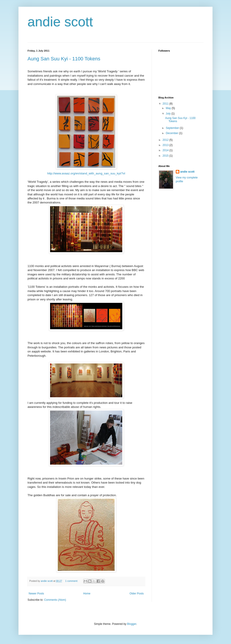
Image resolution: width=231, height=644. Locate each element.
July (169, 114)
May (169, 108)
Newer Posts (36, 594)
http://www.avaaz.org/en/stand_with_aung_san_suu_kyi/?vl (86, 173)
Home (87, 594)
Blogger (132, 624)
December (172, 133)
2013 (166, 145)
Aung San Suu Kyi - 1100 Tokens (64, 59)
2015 (166, 156)
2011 (166, 104)
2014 (166, 150)
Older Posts (137, 594)
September (173, 128)
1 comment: (72, 581)
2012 (166, 140)
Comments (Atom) (55, 600)
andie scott (60, 22)
